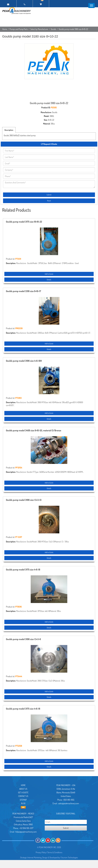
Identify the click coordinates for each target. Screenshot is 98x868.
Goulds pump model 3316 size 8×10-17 (23, 291)
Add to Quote (49, 274)
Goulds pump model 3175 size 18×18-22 (24, 222)
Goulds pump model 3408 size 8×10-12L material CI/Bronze (34, 431)
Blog (23, 803)
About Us (23, 789)
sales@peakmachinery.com (69, 803)
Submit (49, 195)
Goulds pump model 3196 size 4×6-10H (24, 361)
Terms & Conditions (55, 852)
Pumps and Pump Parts (19, 29)
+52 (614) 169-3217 (26, 828)
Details (49, 280)
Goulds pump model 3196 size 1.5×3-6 (23, 639)
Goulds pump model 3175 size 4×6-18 (23, 570)
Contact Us (23, 796)
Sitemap (23, 800)
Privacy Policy (41, 852)
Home (5, 29)
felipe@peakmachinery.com (26, 832)
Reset (49, 201)
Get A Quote (23, 792)
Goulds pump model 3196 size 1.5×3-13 (24, 500)
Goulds (53, 29)
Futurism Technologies (69, 857)
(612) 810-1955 (69, 800)
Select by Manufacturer (39, 29)
